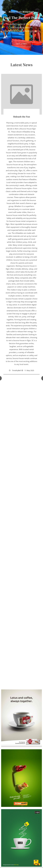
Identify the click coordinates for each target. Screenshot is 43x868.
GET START (22, 44)
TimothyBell (16, 370)
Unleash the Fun (21, 117)
